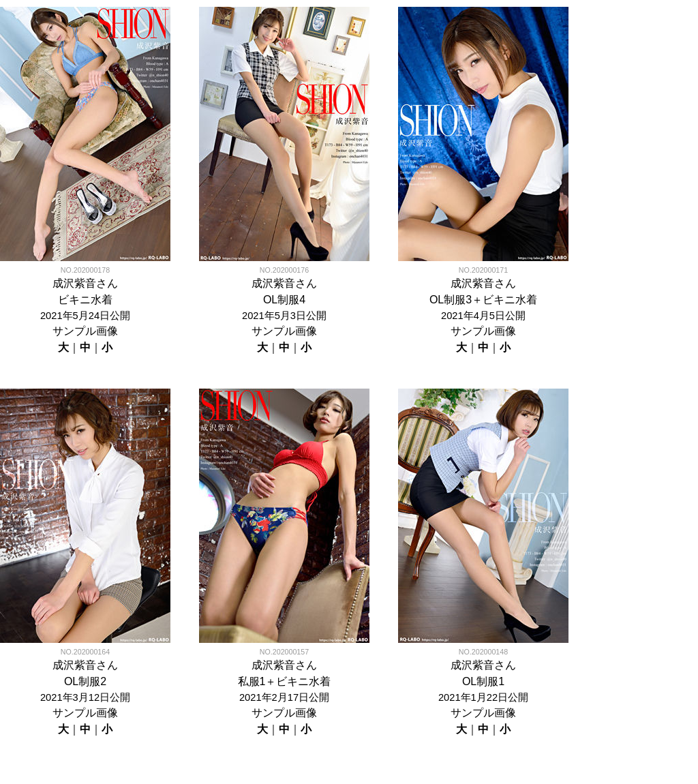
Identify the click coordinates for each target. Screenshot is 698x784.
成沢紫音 (74, 283)
